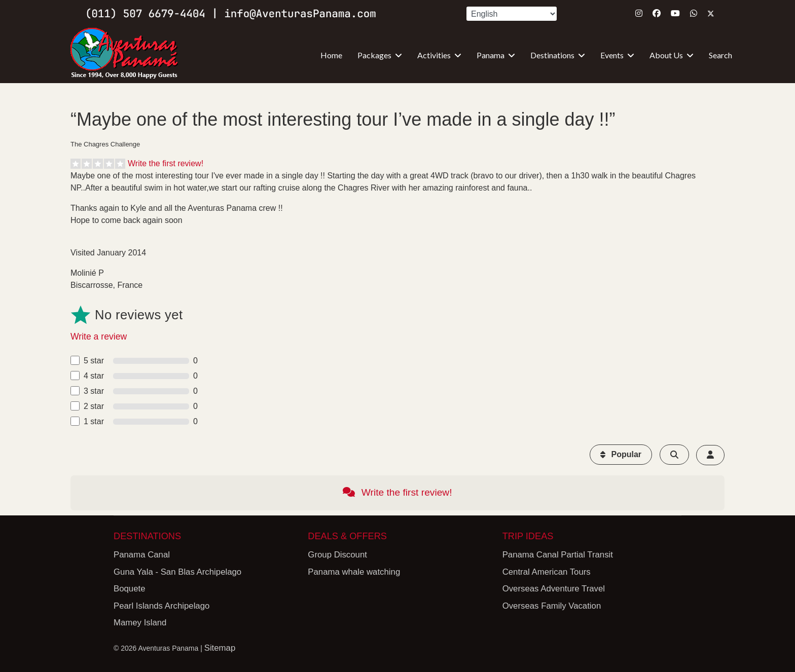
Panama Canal (142, 555)
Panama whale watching (354, 572)
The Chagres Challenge (105, 144)
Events (612, 55)
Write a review (99, 337)
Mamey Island (140, 623)
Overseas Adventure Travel (554, 589)
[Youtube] (675, 13)
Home (331, 55)
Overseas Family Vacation (552, 606)
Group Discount (337, 555)
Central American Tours (547, 572)
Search (720, 55)
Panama (491, 55)
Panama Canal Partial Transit (558, 555)
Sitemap (220, 648)
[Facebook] (657, 13)
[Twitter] (711, 13)
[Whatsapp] (694, 13)
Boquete (130, 589)
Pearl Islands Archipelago (161, 606)
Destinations (552, 55)
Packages (374, 55)
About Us (666, 55)
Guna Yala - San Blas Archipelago (177, 572)
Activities (434, 55)
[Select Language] (512, 14)
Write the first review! (166, 163)
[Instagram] (639, 13)
